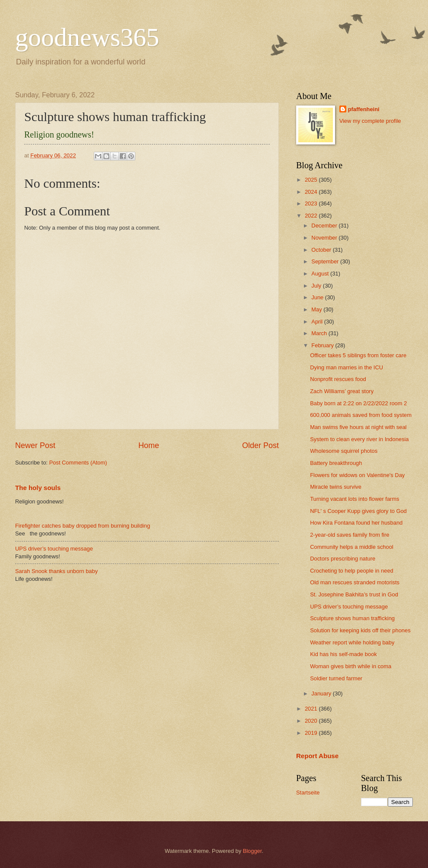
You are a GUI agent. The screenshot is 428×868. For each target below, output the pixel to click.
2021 (312, 709)
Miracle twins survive (336, 487)
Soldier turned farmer (336, 678)
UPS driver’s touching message (54, 549)
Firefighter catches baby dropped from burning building (83, 526)
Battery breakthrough (336, 463)
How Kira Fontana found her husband (356, 523)
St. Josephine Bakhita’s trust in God (354, 594)
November (325, 238)
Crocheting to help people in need (352, 571)
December (325, 226)
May (317, 309)
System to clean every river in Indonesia (359, 439)
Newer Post (35, 445)
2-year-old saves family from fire (350, 535)
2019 (312, 733)
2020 (312, 721)
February (323, 345)
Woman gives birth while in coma (351, 666)
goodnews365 (87, 37)
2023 (312, 203)
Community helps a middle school (352, 547)
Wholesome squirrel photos (344, 451)
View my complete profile (370, 121)
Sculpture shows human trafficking (352, 618)
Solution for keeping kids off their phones (360, 630)
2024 (312, 192)
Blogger (252, 851)
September (326, 261)
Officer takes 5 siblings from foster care (358, 355)
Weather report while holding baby (352, 642)
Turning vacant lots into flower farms (355, 499)
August (321, 274)
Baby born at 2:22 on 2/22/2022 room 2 (358, 403)
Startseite (308, 793)
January (322, 693)
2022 (312, 216)
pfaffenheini (364, 109)
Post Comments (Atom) (78, 463)
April (318, 322)
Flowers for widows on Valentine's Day (357, 475)
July (317, 286)
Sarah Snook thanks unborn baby (56, 571)
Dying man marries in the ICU (347, 367)
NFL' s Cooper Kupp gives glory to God (358, 511)
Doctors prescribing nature (343, 559)
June (318, 297)
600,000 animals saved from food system (361, 415)
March (320, 333)
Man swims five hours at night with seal (358, 427)
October (322, 250)
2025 (312, 180)
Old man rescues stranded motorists (355, 582)
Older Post (260, 445)
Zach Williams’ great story (342, 391)
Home (149, 445)
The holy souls (38, 488)
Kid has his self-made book (343, 654)
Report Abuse (317, 756)
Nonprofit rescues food (338, 379)
